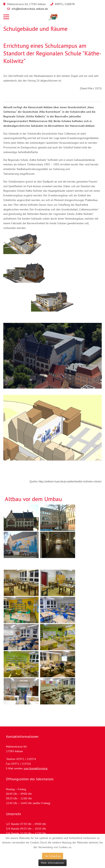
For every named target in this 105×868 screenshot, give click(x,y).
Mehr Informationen (52, 863)
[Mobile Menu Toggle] (6, 17)
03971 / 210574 (65, 4)
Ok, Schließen (53, 856)
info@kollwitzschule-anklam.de (30, 9)
